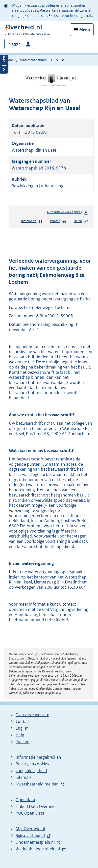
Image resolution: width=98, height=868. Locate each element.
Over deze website (32, 715)
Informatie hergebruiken (38, 757)
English (22, 728)
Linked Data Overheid (36, 806)
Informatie (32, 221)
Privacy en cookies (32, 764)
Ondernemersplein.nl (35, 842)
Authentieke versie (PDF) (67, 213)
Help (20, 735)
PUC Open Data (30, 813)
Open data (25, 800)
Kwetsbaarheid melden (37, 784)
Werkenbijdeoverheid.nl (38, 849)
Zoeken (23, 742)
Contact (23, 721)
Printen (58, 221)
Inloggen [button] (14, 44)
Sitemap (23, 777)
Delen (81, 221)
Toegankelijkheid (31, 771)
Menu (85, 30)
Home (9, 60)
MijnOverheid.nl (30, 829)
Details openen (4, 61)
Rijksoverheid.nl (30, 835)
